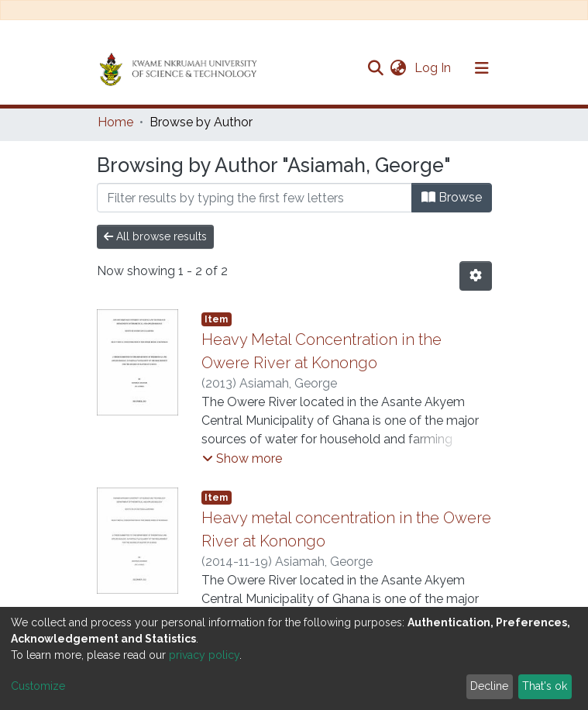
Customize (38, 686)
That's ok (545, 686)
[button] (399, 68)
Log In (434, 68)
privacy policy (204, 655)
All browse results (155, 236)
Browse (452, 197)
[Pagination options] (476, 276)
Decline (489, 686)
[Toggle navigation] (482, 68)
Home (115, 122)
